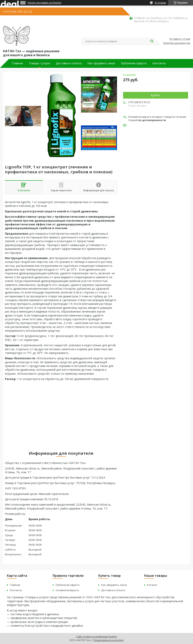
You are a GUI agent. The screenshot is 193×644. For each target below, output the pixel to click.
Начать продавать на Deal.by (44, 3)
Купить (156, 95)
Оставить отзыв (180, 39)
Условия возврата (67, 590)
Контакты (159, 63)
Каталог (152, 585)
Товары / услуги (39, 63)
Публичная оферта (134, 63)
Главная (17, 63)
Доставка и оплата (69, 63)
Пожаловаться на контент (109, 640)
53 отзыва (160, 3)
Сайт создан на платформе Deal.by (97, 637)
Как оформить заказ (101, 63)
